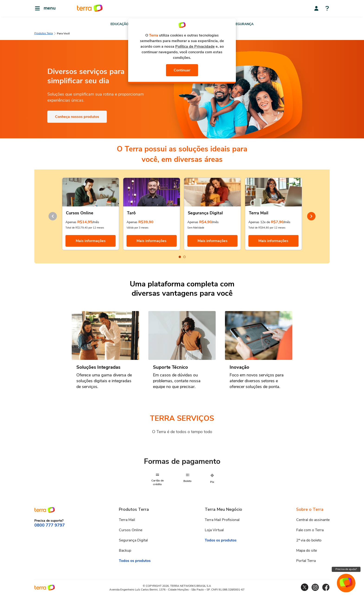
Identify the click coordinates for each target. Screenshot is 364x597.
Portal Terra (306, 561)
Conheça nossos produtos (77, 117)
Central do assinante (313, 520)
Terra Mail (127, 520)
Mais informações (91, 241)
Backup (125, 551)
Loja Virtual (214, 530)
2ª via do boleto (309, 540)
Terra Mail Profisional (222, 520)
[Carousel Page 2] (184, 257)
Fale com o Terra (310, 530)
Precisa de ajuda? (346, 569)
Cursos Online (131, 530)
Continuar (182, 70)
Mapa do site (307, 551)
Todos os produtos (135, 561)
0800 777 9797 (50, 525)
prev (53, 216)
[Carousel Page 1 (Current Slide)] (180, 257)
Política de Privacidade (195, 46)
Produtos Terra (44, 33)
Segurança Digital (133, 540)
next (311, 216)
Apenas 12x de (259, 222)
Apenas (71, 222)
